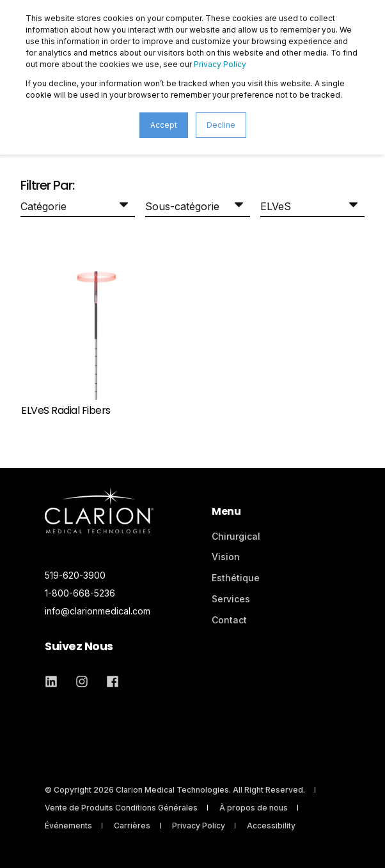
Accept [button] (164, 125)
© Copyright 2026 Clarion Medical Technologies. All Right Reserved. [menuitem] (175, 790)
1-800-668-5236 (80, 593)
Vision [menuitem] (226, 557)
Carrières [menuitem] (132, 826)
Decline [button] (221, 125)
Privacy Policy (220, 64)
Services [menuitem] (231, 599)
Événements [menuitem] (68, 826)
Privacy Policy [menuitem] (199, 826)
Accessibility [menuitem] (271, 826)
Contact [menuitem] (229, 620)
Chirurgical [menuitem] (236, 536)
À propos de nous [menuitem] (254, 808)
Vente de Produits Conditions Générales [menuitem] (121, 808)
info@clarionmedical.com (98, 611)
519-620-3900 (75, 575)
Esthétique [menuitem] (236, 578)
